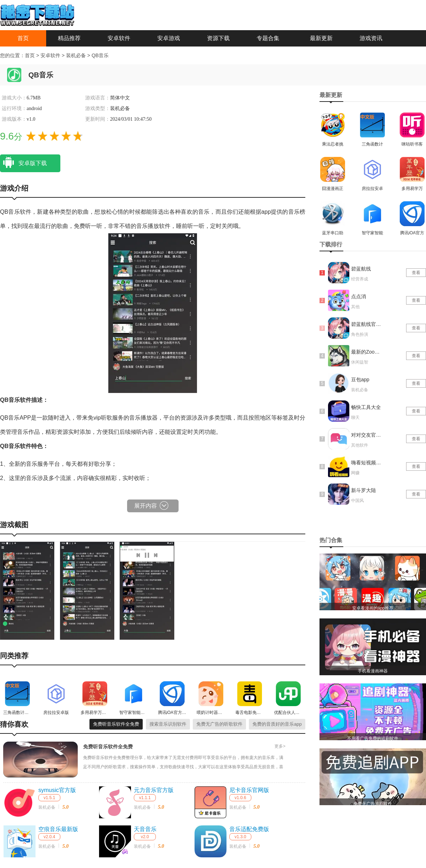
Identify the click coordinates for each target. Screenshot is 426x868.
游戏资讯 (371, 38)
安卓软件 (119, 38)
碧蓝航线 (361, 269)
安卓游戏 (169, 38)
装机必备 (77, 55)
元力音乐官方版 (154, 790)
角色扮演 (360, 334)
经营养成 (360, 279)
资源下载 (218, 38)
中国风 (357, 501)
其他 (355, 307)
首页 (23, 38)
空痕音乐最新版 (58, 829)
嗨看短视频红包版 (367, 463)
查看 (416, 273)
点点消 (359, 296)
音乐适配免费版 (249, 829)
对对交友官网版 (367, 435)
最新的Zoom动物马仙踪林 (367, 352)
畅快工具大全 (366, 407)
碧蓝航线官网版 (367, 324)
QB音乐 (100, 55)
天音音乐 (145, 829)
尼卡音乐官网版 (249, 790)
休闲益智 (360, 362)
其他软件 (360, 445)
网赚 (355, 473)
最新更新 (321, 38)
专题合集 (268, 38)
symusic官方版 (57, 790)
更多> (280, 746)
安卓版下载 (23, 163)
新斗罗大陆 (364, 490)
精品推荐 (69, 38)
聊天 (355, 417)
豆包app (360, 380)
